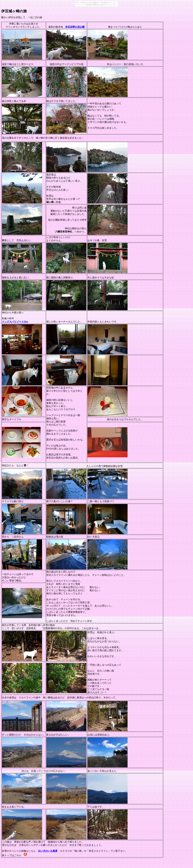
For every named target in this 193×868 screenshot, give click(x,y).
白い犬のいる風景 (48, 851)
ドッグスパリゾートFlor (15, 322)
